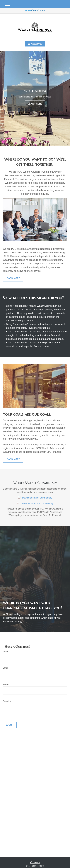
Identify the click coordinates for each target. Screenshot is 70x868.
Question (7, 701)
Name (6, 651)
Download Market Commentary (37, 498)
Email (5, 668)
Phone (6, 685)
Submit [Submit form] (10, 725)
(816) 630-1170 (38, 866)
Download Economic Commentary (37, 503)
